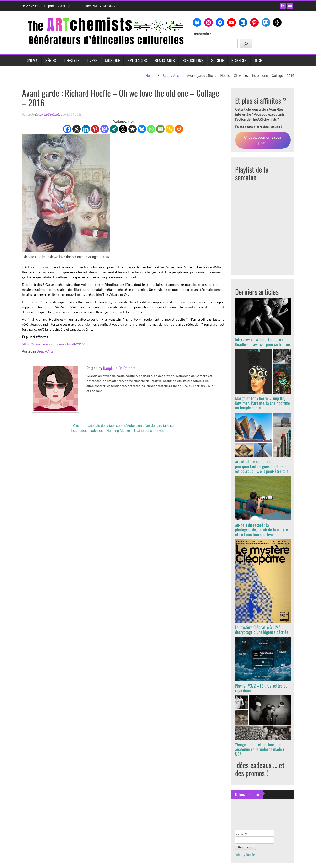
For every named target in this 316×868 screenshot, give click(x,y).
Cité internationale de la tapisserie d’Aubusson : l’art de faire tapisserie (123, 426)
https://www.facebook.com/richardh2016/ (53, 344)
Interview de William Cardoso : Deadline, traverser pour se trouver (263, 342)
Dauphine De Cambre (48, 114)
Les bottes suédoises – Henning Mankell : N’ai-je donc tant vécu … (123, 431)
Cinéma (32, 60)
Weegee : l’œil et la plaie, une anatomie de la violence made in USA (260, 749)
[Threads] (123, 129)
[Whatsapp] (151, 129)
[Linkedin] (86, 129)
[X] (77, 129)
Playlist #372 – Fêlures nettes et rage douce (261, 688)
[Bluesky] (142, 129)
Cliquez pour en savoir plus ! (263, 140)
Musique (112, 60)
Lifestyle (71, 60)
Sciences (239, 60)
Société (217, 60)
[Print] (179, 129)
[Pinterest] (95, 129)
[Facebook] (67, 129)
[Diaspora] (132, 129)
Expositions (193, 60)
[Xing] (114, 129)
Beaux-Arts (165, 60)
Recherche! (245, 847)
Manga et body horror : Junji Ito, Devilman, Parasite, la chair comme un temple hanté (262, 403)
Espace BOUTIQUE (59, 6)
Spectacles (137, 60)
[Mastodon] (104, 129)
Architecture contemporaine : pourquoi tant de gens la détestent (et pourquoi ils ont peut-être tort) (262, 466)
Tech (258, 60)
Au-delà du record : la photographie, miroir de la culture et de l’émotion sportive (262, 530)
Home (150, 76)
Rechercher (202, 34)
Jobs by (245, 855)
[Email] (160, 129)
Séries (51, 60)
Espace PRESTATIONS (97, 6)
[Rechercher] (246, 43)
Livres (92, 60)
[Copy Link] (170, 129)
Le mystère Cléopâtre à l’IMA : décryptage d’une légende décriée (262, 630)
